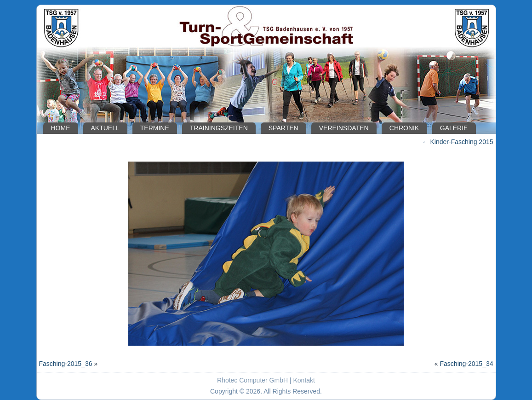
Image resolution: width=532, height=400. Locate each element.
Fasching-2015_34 (467, 364)
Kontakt (304, 380)
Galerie (454, 128)
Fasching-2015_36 (66, 364)
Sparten (283, 128)
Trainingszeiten (219, 128)
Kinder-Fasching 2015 (458, 142)
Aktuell (105, 128)
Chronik (404, 128)
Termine (155, 128)
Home (61, 128)
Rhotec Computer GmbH (252, 380)
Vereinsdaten (344, 128)
